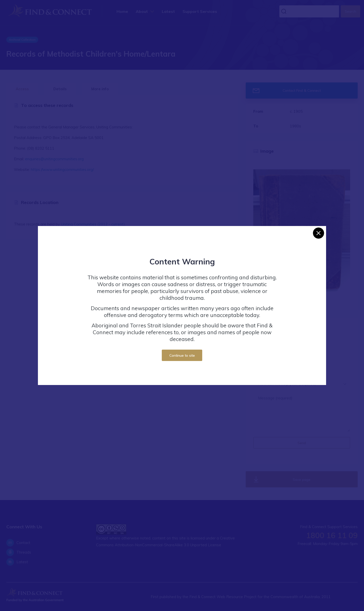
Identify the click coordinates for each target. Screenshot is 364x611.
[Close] (318, 233)
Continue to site (182, 355)
